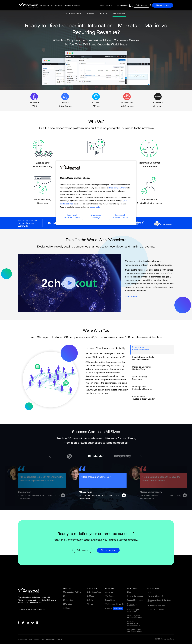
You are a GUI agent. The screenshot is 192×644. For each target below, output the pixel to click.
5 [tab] (100, 508)
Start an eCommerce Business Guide (134, 623)
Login (150, 592)
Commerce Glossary (132, 605)
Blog (129, 592)
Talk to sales (141, 5)
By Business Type (94, 592)
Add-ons (67, 608)
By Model (91, 596)
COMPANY (67, 5)
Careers (114, 609)
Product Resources (135, 600)
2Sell (65, 596)
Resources (104, 5)
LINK (43, 154)
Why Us (90, 604)
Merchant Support (155, 596)
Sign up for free (163, 5)
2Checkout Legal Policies (29, 639)
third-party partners (117, 188)
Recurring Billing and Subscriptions (135, 630)
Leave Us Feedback (156, 610)
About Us (109, 592)
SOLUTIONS (55, 5)
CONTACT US (153, 588)
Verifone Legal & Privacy (52, 639)
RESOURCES (133, 588)
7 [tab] (108, 508)
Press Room (110, 600)
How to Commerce (135, 596)
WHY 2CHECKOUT (119, 14)
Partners (123, 5)
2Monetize (68, 604)
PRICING (77, 5)
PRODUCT (44, 5)
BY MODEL (91, 14)
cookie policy (95, 207)
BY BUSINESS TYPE (74, 14)
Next (141, 456)
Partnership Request (156, 606)
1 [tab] (84, 508)
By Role (90, 600)
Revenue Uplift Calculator (133, 611)
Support (114, 5)
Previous (51, 456)
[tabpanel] (96, 456)
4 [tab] (96, 508)
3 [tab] (92, 508)
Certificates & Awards (114, 604)
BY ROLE (103, 14)
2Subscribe (68, 600)
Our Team (109, 596)
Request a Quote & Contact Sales (159, 601)
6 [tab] (104, 508)
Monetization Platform (73, 592)
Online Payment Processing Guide (135, 617)
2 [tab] (88, 508)
